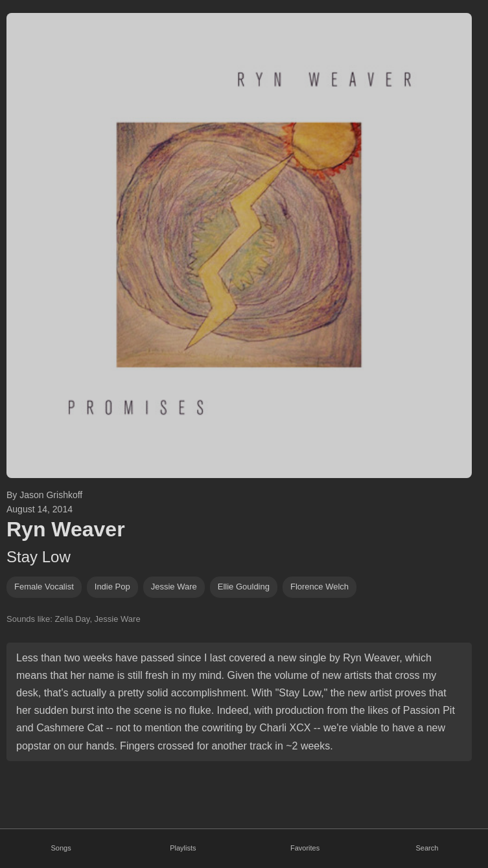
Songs (61, 848)
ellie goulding (244, 587)
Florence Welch (320, 587)
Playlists (183, 848)
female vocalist (44, 587)
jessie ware (174, 587)
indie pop (112, 587)
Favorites (305, 848)
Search (427, 848)
